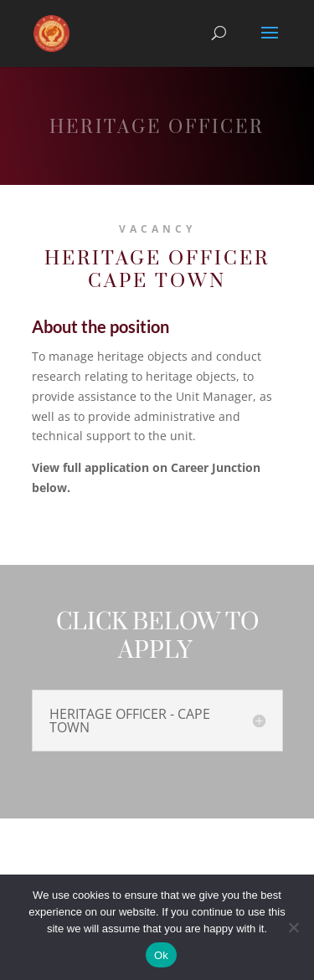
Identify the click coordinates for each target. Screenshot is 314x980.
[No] (293, 927)
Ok (161, 955)
